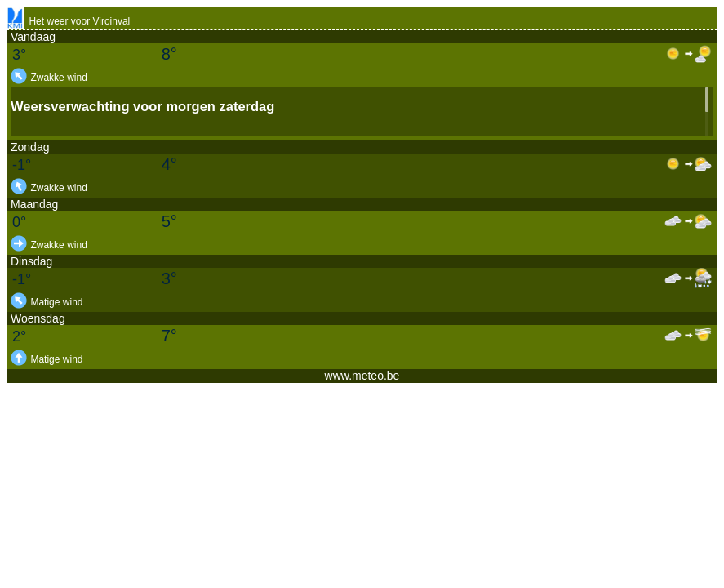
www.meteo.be (362, 376)
